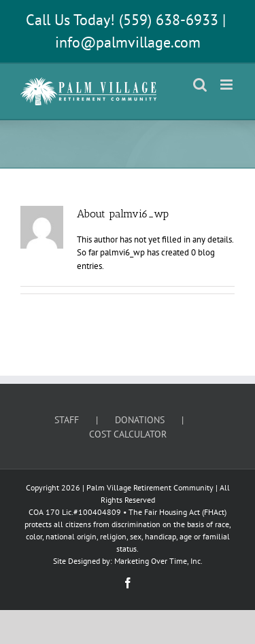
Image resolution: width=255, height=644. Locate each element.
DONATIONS (140, 420)
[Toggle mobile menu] (227, 85)
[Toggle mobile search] (200, 85)
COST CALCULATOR (128, 434)
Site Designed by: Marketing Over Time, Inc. (128, 561)
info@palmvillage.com (128, 42)
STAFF (67, 420)
